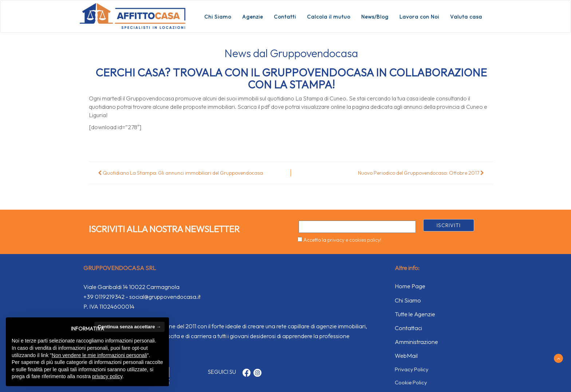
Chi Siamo (218, 17)
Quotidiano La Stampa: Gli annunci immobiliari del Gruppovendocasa (180, 173)
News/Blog (375, 17)
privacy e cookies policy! (354, 240)
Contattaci (408, 328)
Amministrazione (416, 342)
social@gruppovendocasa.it (165, 297)
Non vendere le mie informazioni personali (99, 355)
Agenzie (253, 17)
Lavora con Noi (419, 17)
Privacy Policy (411, 369)
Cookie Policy (411, 382)
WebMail (406, 356)
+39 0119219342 (104, 297)
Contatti (285, 17)
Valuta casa (466, 17)
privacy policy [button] (107, 376)
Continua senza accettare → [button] (129, 327)
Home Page (410, 286)
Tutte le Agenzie (415, 314)
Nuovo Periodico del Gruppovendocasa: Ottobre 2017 (421, 173)
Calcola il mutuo (329, 17)
